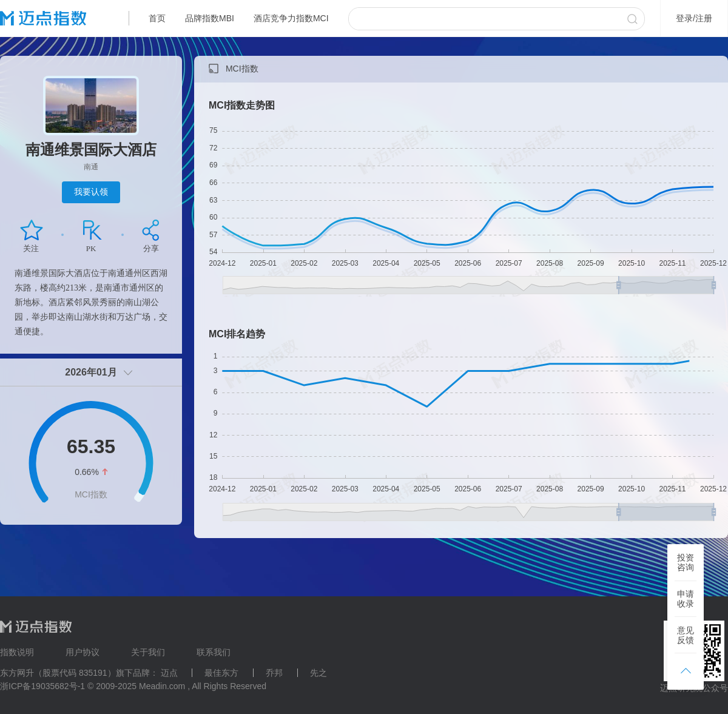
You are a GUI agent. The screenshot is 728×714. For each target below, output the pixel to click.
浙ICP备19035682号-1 (42, 686)
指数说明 (17, 652)
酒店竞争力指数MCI (291, 18)
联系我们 (214, 652)
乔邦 (274, 673)
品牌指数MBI (210, 18)
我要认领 (91, 192)
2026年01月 (91, 372)
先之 (318, 673)
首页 (157, 18)
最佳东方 (221, 673)
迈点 (169, 673)
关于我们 (148, 652)
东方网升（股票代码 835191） (58, 673)
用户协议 (83, 652)
